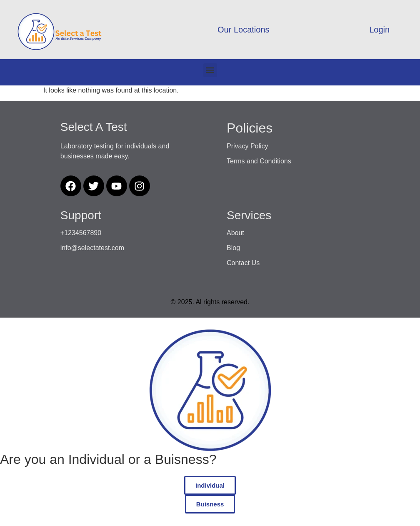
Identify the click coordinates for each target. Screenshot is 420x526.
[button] (210, 70)
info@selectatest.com (92, 248)
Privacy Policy (247, 146)
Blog (233, 248)
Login (379, 30)
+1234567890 (81, 233)
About (235, 233)
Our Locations (244, 30)
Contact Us (243, 263)
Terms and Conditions (259, 161)
